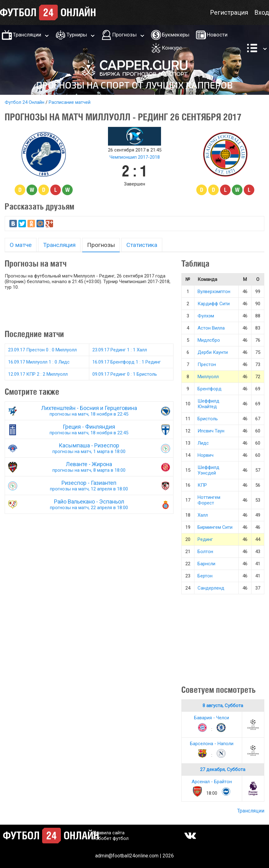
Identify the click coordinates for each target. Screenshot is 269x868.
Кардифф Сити (214, 304)
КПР (202, 485)
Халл (203, 515)
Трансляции (27, 35)
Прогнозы (125, 35)
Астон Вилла (211, 328)
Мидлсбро (209, 340)
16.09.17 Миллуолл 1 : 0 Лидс (39, 362)
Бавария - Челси (212, 718)
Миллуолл (208, 377)
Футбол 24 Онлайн (24, 102)
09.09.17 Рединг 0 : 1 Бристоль (125, 374)
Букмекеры (176, 35)
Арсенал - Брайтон (212, 782)
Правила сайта (109, 833)
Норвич (205, 455)
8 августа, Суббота (223, 706)
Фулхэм (206, 316)
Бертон (205, 576)
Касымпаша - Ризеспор (89, 448)
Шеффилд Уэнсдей (208, 470)
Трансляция (59, 245)
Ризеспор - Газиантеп (89, 486)
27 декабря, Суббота (223, 769)
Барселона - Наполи (212, 744)
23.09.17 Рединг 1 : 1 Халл (120, 350)
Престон (207, 364)
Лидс (203, 443)
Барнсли (206, 564)
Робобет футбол (111, 838)
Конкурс (172, 48)
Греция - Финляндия (89, 429)
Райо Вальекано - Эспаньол (89, 504)
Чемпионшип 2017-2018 (135, 157)
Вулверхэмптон (214, 292)
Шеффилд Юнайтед (208, 404)
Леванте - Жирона (89, 467)
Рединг (205, 539)
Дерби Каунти (213, 352)
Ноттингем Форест (209, 500)
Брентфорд (210, 389)
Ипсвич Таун (211, 431)
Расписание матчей (70, 102)
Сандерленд (211, 588)
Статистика (142, 245)
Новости (217, 35)
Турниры (77, 35)
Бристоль (208, 419)
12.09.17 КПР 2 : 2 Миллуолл (38, 374)
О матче (21, 245)
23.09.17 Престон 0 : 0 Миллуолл (42, 350)
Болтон (205, 552)
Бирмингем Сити (215, 527)
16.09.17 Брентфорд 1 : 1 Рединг (127, 362)
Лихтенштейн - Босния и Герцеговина (89, 411)
